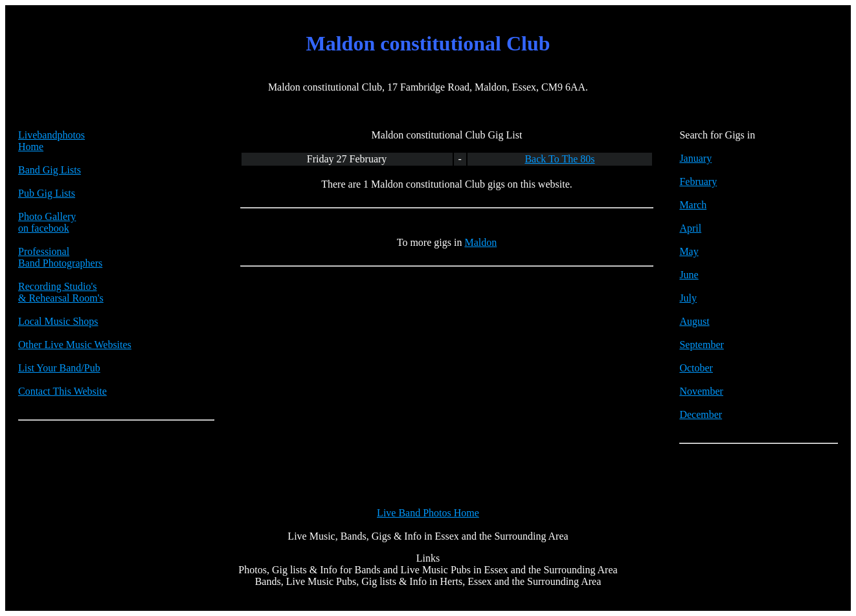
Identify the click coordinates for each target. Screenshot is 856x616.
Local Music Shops (58, 321)
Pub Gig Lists (47, 193)
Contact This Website (62, 391)
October (696, 368)
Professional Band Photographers (60, 257)
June (689, 275)
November (701, 391)
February (698, 181)
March (693, 205)
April (690, 228)
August (694, 321)
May (689, 251)
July (688, 298)
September (701, 345)
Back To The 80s (559, 159)
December (701, 414)
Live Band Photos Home (428, 513)
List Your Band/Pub (59, 368)
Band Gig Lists (50, 170)
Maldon (480, 242)
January (695, 158)
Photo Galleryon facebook (47, 222)
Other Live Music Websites (75, 345)
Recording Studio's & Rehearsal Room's (61, 292)
